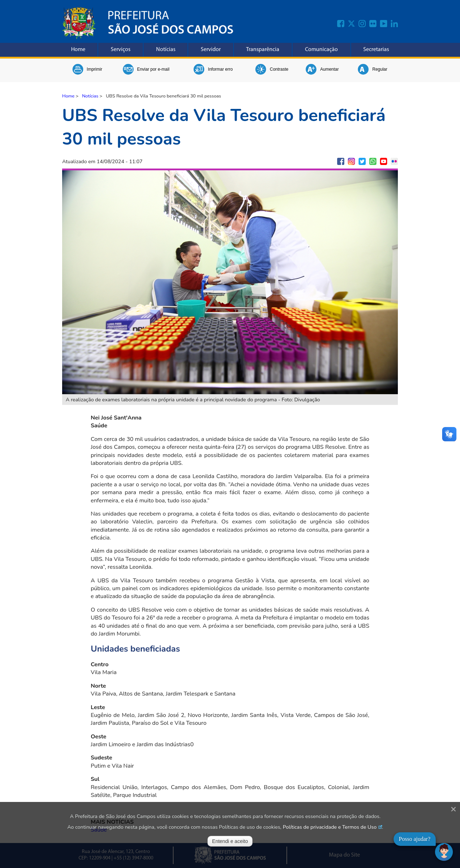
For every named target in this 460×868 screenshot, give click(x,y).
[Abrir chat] (444, 852)
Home (78, 50)
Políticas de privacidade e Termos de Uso (330, 827)
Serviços (121, 50)
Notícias (166, 50)
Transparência (263, 50)
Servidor (211, 50)
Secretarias (376, 50)
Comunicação (321, 50)
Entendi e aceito (230, 841)
